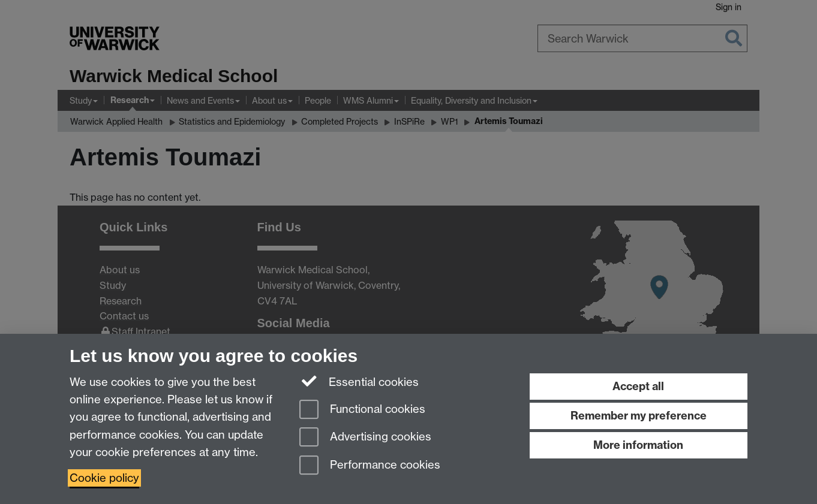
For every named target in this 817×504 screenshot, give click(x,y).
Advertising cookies (365, 438)
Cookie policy (104, 478)
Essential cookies (359, 381)
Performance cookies (370, 466)
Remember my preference (639, 416)
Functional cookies (362, 410)
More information (638, 445)
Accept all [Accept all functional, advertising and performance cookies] (638, 386)
